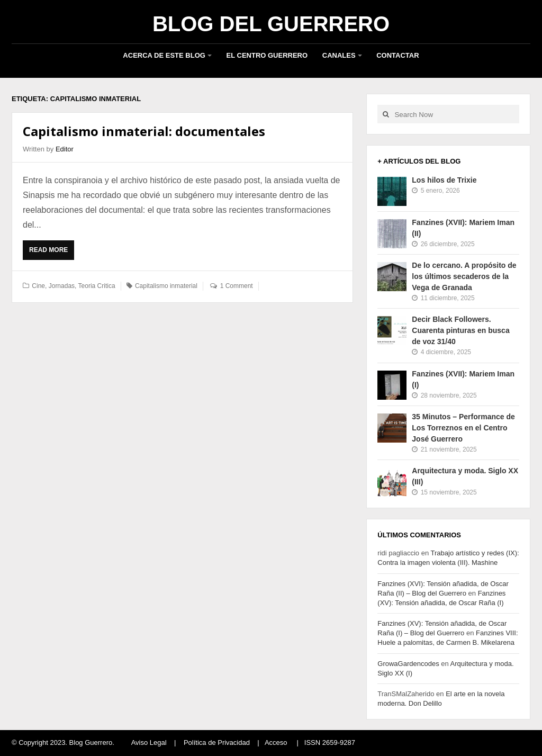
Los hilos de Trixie (444, 180)
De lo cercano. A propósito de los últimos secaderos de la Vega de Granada (464, 276)
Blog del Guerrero (271, 24)
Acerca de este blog (164, 55)
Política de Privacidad (217, 742)
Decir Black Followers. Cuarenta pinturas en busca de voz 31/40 (460, 330)
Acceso (276, 742)
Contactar (398, 55)
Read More (51, 253)
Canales (339, 55)
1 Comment (237, 286)
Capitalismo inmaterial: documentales (144, 131)
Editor (65, 149)
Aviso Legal (149, 742)
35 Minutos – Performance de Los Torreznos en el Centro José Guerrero (463, 428)
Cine (38, 286)
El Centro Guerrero (267, 55)
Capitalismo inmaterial (166, 286)
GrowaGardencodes (408, 664)
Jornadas (62, 286)
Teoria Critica (97, 286)
